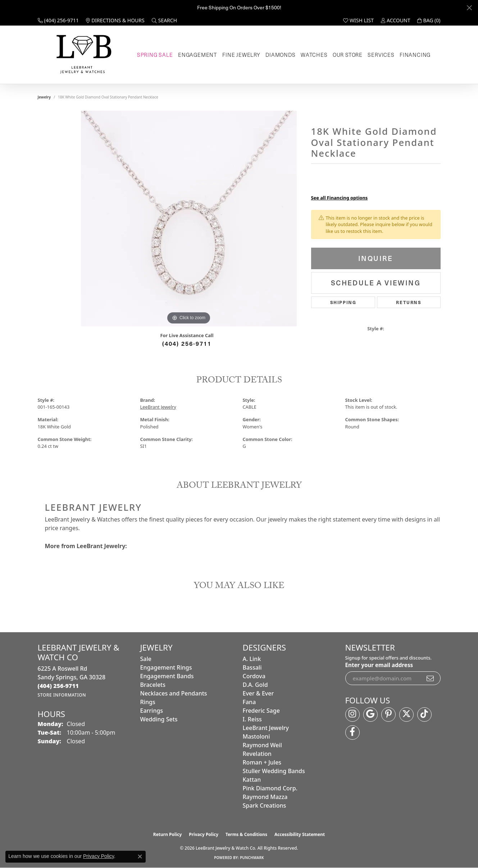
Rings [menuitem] (148, 702)
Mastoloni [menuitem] (256, 736)
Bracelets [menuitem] (153, 685)
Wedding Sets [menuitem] (159, 719)
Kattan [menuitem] (252, 780)
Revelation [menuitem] (257, 754)
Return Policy (168, 834)
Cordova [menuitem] (254, 676)
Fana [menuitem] (249, 702)
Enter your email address (379, 665)
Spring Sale (155, 55)
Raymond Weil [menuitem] (262, 745)
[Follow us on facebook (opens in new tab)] (352, 732)
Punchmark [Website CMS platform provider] (252, 858)
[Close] (469, 8)
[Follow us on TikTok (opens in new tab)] (424, 715)
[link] (58, 20)
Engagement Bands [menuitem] (167, 676)
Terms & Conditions (246, 834)
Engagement (198, 55)
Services (381, 55)
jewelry (44, 97)
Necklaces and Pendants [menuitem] (174, 693)
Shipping (343, 302)
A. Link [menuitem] (252, 659)
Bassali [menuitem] (252, 667)
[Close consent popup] (140, 856)
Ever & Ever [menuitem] (258, 693)
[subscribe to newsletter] (431, 678)
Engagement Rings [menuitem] (166, 667)
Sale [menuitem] (146, 659)
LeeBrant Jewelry (158, 407)
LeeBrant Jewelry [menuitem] (266, 728)
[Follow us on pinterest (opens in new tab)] (388, 715)
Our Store (348, 55)
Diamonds (280, 55)
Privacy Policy (204, 834)
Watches (314, 55)
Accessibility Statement (300, 834)
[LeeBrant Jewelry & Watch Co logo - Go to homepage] (83, 55)
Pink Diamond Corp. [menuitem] (270, 788)
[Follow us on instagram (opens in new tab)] (352, 715)
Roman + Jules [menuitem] (262, 762)
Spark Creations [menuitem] (265, 805)
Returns (409, 302)
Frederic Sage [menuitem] (261, 711)
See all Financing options (340, 198)
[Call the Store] (58, 686)
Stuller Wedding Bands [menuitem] (274, 771)
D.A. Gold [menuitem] (255, 685)
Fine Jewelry (241, 55)
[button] (164, 20)
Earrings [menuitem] (152, 711)
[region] (189, 219)
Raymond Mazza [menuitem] (265, 797)
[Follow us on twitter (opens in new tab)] (406, 715)
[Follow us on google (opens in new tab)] (370, 715)
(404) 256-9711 (187, 343)
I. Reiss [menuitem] (252, 719)
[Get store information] (62, 695)
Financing (415, 55)
